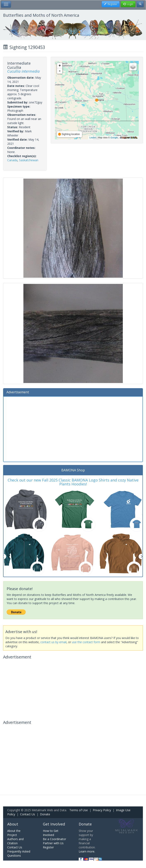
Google (114, 138)
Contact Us (28, 814)
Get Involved (54, 824)
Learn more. (87, 851)
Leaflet (93, 138)
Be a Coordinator (54, 839)
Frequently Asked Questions (19, 853)
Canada (12, 160)
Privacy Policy (102, 810)
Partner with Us (53, 843)
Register (48, 847)
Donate (45, 814)
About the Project (14, 833)
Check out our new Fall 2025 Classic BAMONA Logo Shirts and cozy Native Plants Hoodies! (73, 482)
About (13, 824)
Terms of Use (79, 810)
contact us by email (53, 642)
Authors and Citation (15, 841)
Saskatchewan (29, 160)
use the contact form (86, 642)
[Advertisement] (73, 429)
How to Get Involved (51, 833)
